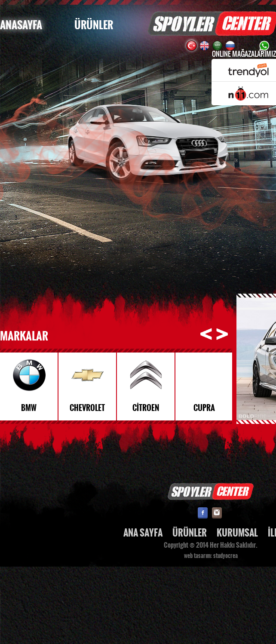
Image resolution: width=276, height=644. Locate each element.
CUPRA (204, 408)
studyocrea (225, 556)
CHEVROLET (87, 408)
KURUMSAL (237, 533)
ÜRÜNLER (94, 25)
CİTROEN (146, 408)
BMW (29, 408)
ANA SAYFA (143, 533)
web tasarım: (198, 556)
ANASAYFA (21, 25)
